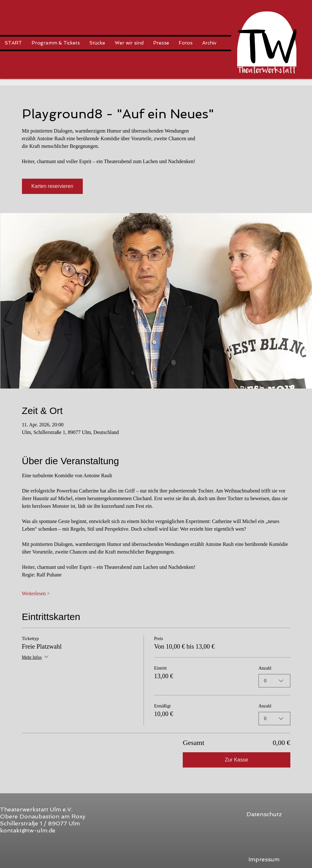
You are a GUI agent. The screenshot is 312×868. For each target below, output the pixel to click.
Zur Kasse (236, 760)
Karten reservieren (53, 186)
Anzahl (265, 668)
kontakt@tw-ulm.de (28, 830)
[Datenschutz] (264, 814)
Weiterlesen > (36, 593)
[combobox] (274, 681)
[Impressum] (264, 859)
